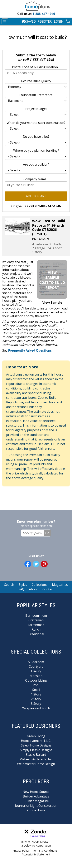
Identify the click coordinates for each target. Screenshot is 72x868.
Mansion (36, 676)
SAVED (29, 21)
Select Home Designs (36, 745)
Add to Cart (36, 196)
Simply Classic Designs (36, 750)
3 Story (36, 704)
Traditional (36, 634)
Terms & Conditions (45, 851)
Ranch (36, 629)
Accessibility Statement (36, 854)
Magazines (60, 585)
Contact (48, 589)
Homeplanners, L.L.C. (36, 741)
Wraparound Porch (36, 708)
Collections (40, 585)
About (33, 589)
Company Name (35, 179)
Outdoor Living (36, 680)
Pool (36, 685)
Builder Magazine (36, 801)
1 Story (36, 694)
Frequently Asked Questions (30, 350)
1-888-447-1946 (36, 14)
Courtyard (36, 667)
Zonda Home (36, 810)
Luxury (36, 671)
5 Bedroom (36, 662)
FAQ (22, 589)
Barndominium (36, 616)
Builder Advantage (36, 796)
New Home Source (36, 792)
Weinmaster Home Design (36, 764)
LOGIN (59, 21)
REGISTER (45, 21)
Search (9, 585)
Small (36, 690)
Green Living (36, 736)
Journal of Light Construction (36, 806)
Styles (23, 585)
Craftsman (36, 620)
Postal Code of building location (35, 67)
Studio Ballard (36, 755)
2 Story (36, 699)
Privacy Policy (21, 851)
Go (47, 533)
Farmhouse (36, 625)
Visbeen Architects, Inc (36, 759)
